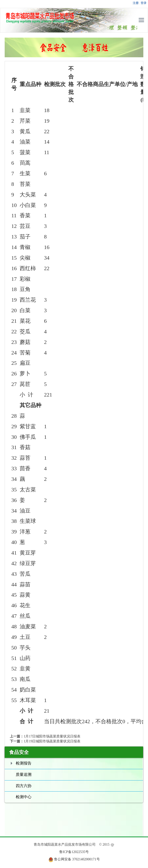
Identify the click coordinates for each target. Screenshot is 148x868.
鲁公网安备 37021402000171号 (77, 859)
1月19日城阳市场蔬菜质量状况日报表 (52, 741)
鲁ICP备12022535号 (74, 852)
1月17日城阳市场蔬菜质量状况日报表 (52, 736)
